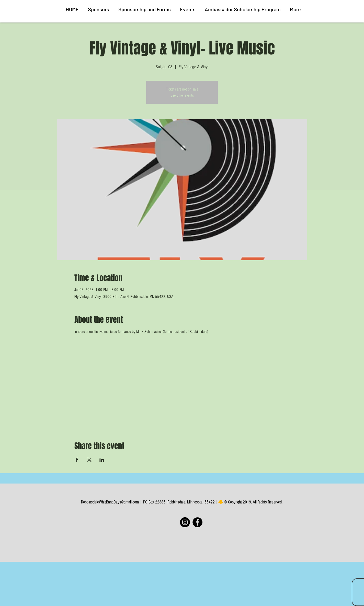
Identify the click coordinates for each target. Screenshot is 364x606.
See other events (182, 95)
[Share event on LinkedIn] (102, 460)
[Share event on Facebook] (77, 460)
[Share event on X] (89, 460)
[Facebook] (197, 522)
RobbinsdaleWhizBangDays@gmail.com (110, 502)
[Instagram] (185, 522)
